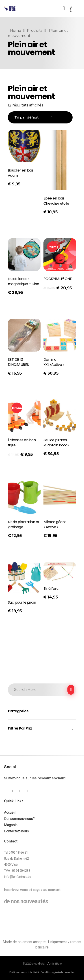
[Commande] (40, 118)
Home (16, 31)
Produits (35, 31)
